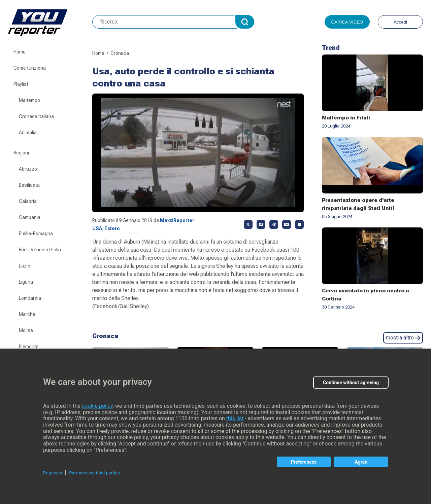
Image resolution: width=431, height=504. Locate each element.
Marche (27, 314)
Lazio (25, 266)
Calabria (28, 201)
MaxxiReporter (177, 220)
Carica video (347, 22)
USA (97, 228)
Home (20, 52)
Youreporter (50, 22)
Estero (112, 228)
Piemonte (29, 347)
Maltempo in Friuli (346, 118)
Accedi (400, 22)
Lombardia (30, 298)
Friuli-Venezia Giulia (40, 250)
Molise (26, 330)
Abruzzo (28, 169)
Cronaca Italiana (36, 116)
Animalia (28, 133)
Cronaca (120, 53)
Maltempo (29, 100)
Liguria (26, 282)
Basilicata (29, 185)
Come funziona (30, 68)
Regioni (21, 153)
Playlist (21, 84)
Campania (30, 217)
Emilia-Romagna (36, 233)
